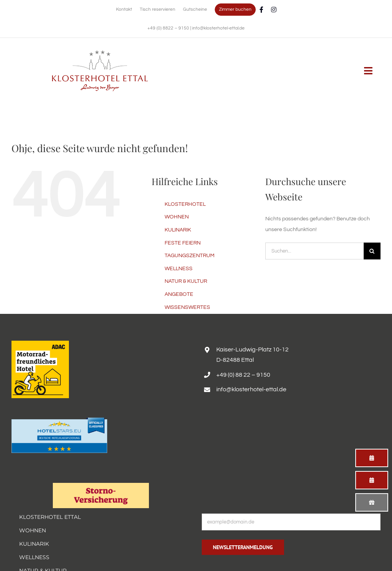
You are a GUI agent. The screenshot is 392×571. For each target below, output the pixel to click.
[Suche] (372, 251)
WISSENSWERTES (187, 307)
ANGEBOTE (179, 294)
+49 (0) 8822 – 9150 (169, 28)
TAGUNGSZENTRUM (189, 256)
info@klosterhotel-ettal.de (218, 28)
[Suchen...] (314, 251)
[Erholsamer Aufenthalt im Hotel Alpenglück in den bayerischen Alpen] (100, 53)
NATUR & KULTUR (186, 281)
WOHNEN (177, 217)
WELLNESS (179, 269)
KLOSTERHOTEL (185, 204)
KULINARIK (178, 230)
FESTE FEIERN (183, 243)
